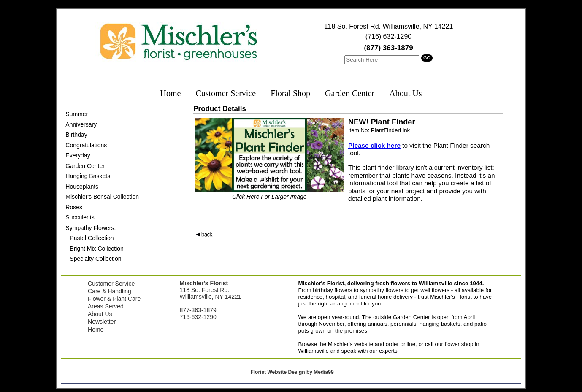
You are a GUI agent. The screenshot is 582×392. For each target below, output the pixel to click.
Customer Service (226, 93)
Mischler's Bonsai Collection (102, 197)
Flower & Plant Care (114, 299)
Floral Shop (290, 93)
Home (171, 93)
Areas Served (106, 306)
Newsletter (102, 322)
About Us (405, 93)
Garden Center (350, 93)
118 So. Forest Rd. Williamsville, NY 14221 (389, 26)
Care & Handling (110, 291)
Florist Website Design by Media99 (292, 372)
